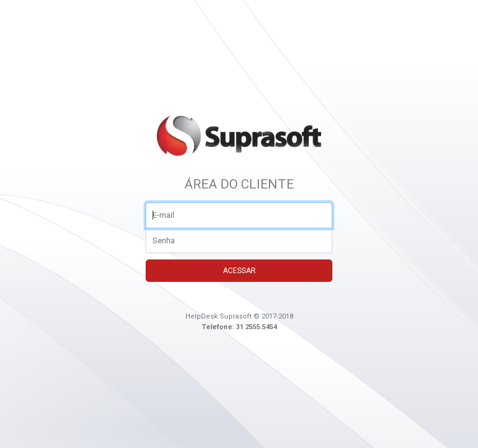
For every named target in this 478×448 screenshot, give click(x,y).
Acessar (239, 271)
